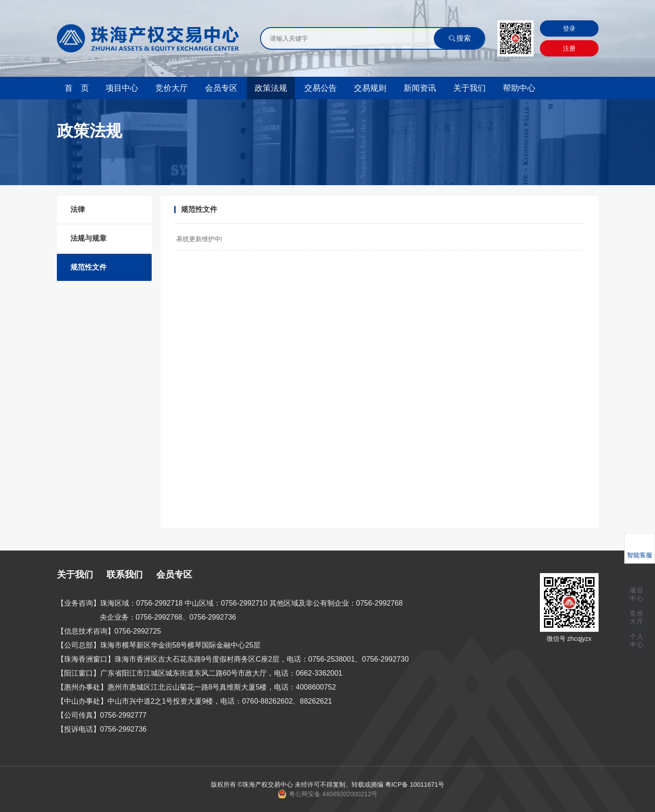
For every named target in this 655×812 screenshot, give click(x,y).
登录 (569, 28)
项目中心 (122, 88)
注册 (569, 48)
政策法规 (271, 88)
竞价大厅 (172, 88)
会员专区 (221, 88)
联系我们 (125, 574)
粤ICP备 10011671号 (415, 784)
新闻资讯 (420, 88)
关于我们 (469, 88)
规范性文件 (88, 267)
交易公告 (321, 88)
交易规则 (370, 88)
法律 (78, 209)
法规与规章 (88, 238)
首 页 (77, 88)
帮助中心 (519, 88)
